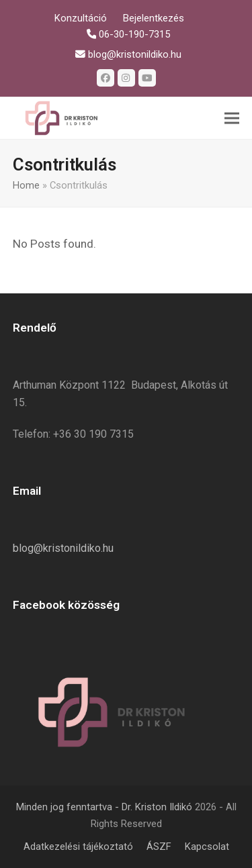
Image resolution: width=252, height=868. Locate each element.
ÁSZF (159, 847)
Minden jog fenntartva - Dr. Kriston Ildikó (104, 807)
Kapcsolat (207, 847)
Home (26, 185)
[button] (232, 118)
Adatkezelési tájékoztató (78, 847)
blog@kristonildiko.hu (63, 548)
